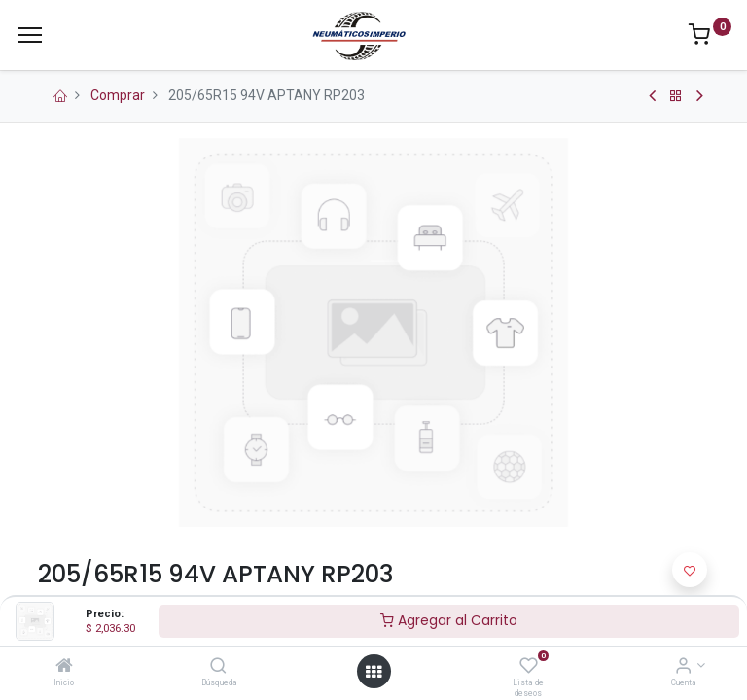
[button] (690, 570)
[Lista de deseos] (529, 667)
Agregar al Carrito (449, 620)
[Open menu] (373, 672)
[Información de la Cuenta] (683, 667)
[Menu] (30, 35)
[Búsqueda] (218, 667)
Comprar (118, 95)
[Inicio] (64, 667)
